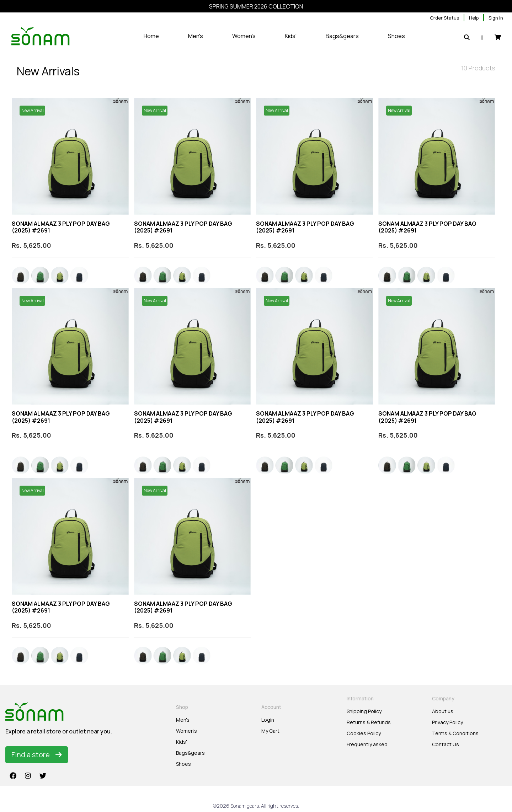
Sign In (496, 18)
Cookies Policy (364, 733)
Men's (183, 720)
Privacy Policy (447, 722)
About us (443, 711)
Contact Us (446, 744)
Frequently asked (367, 744)
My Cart (270, 731)
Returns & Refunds (369, 722)
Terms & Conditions (455, 733)
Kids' (182, 742)
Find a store (37, 755)
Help (474, 18)
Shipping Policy (364, 711)
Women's (186, 731)
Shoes (183, 764)
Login (268, 720)
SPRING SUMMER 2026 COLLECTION (256, 6)
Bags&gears (190, 753)
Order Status (444, 18)
